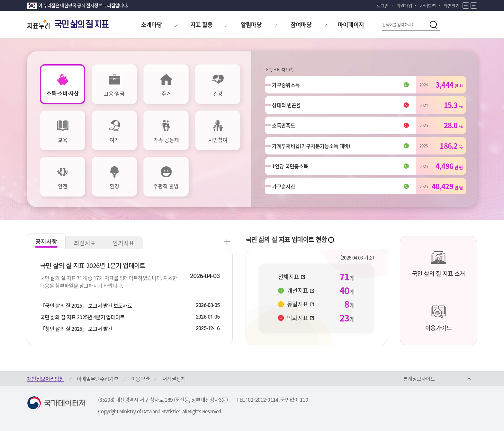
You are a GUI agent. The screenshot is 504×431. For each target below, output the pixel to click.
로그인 (383, 5)
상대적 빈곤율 (289, 107)
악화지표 (301, 318)
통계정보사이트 (419, 379)
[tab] (63, 84)
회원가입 (404, 5)
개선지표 (301, 291)
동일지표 (301, 304)
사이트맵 (428, 5)
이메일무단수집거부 (98, 379)
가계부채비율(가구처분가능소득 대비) (314, 151)
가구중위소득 (288, 85)
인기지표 (123, 243)
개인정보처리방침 (45, 379)
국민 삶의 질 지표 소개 (439, 264)
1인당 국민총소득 (292, 173)
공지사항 (46, 241)
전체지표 (292, 277)
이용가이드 (438, 318)
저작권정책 (174, 379)
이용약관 (140, 379)
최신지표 (85, 243)
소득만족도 (286, 129)
